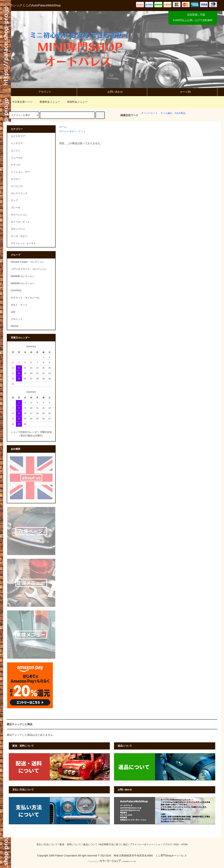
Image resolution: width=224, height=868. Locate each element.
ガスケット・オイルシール (25, 298)
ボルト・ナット (78, 131)
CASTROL (16, 291)
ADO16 (15, 326)
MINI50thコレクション (23, 283)
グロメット (17, 319)
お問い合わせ (112, 92)
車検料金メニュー (75, 102)
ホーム (63, 127)
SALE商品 (180, 113)
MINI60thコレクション (23, 276)
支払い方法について (47, 845)
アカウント (42, 92)
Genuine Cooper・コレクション (28, 262)
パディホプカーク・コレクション (29, 269)
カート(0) (182, 92)
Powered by (112, 861)
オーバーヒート (150, 113)
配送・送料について (70, 845)
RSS (176, 845)
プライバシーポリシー (142, 845)
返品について (90, 845)
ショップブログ (164, 845)
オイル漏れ (166, 113)
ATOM (184, 845)
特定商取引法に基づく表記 (113, 845)
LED (13, 312)
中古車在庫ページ (20, 102)
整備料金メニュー (48, 102)
